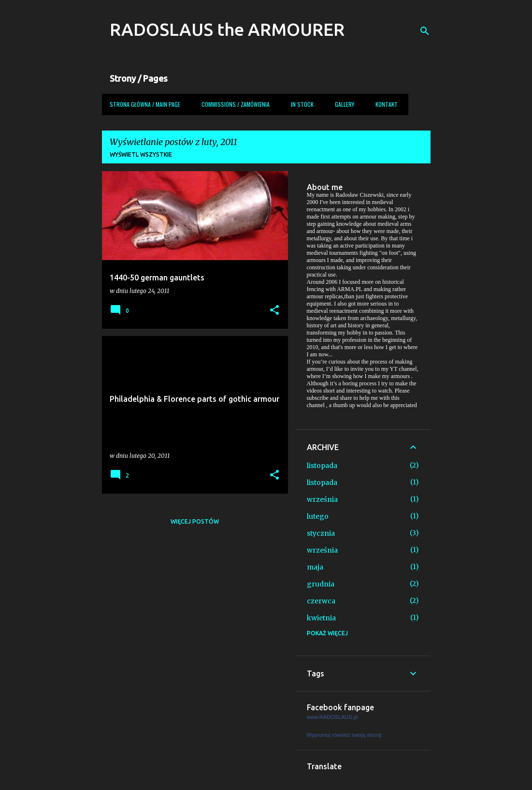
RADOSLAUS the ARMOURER (227, 29)
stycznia (321, 533)
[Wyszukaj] (425, 31)
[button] (274, 311)
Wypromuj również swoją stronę (344, 735)
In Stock (302, 104)
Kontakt (387, 104)
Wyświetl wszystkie (141, 154)
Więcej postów (195, 521)
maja (315, 567)
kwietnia (321, 618)
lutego (318, 516)
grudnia (321, 584)
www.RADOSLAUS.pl (332, 717)
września (322, 499)
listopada (322, 466)
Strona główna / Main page (145, 104)
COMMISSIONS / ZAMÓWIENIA (236, 104)
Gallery (345, 104)
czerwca (321, 601)
